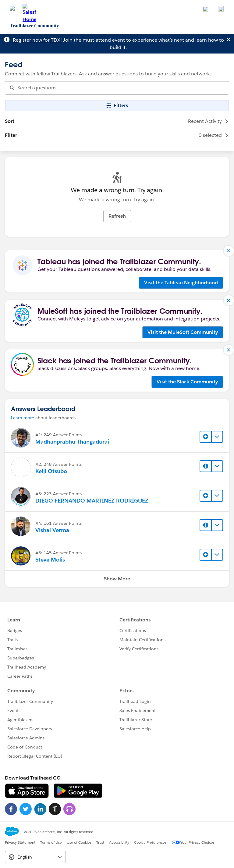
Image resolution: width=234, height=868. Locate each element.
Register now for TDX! (37, 40)
